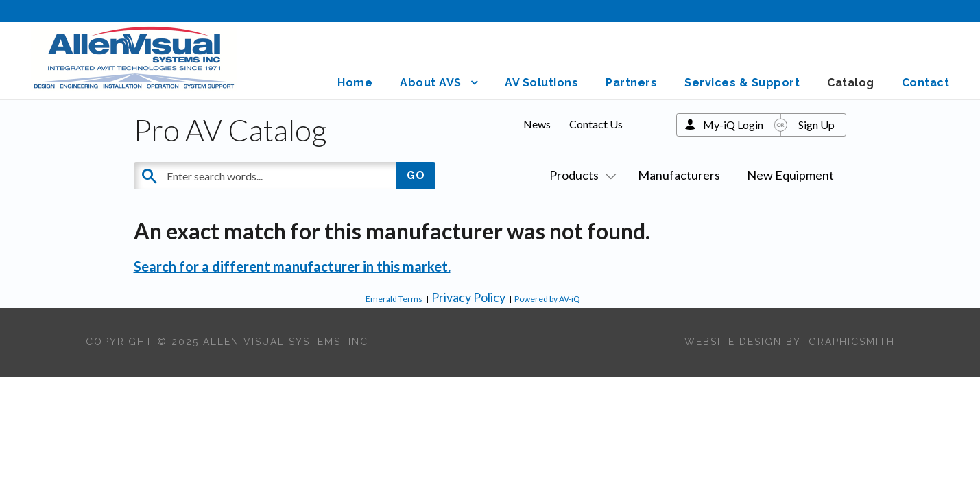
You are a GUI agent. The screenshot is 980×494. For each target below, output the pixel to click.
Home (355, 83)
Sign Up (816, 125)
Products (580, 175)
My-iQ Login (733, 125)
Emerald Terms (394, 299)
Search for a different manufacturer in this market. (292, 266)
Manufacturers (679, 175)
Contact (926, 83)
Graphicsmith (852, 342)
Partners (631, 83)
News (537, 124)
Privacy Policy (468, 297)
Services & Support (742, 83)
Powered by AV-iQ (547, 299)
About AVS (431, 83)
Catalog (851, 83)
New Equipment (790, 175)
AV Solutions (541, 83)
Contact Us (596, 124)
